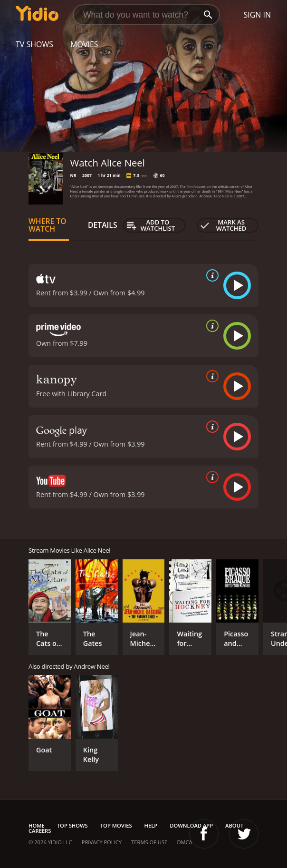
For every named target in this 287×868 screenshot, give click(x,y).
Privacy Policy (102, 842)
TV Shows (34, 44)
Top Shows (72, 825)
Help (151, 825)
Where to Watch (48, 225)
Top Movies (116, 825)
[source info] (210, 275)
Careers (40, 831)
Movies (84, 44)
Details (103, 225)
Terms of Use (149, 842)
